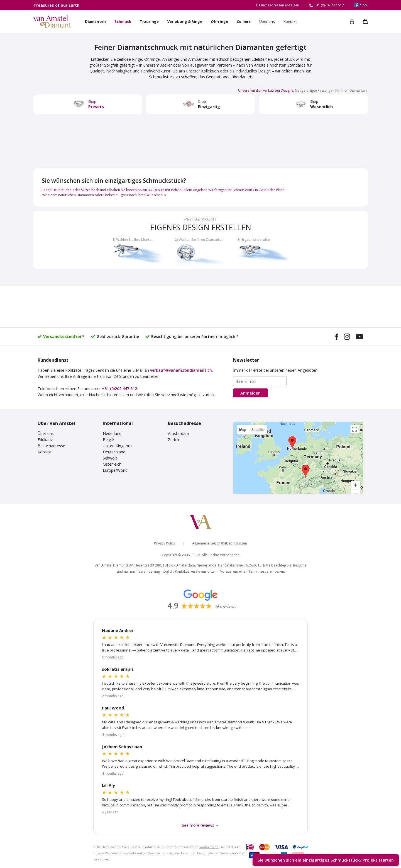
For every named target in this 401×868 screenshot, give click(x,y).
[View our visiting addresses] (298, 458)
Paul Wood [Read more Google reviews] (113, 708)
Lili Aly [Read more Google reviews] (108, 785)
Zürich (173, 440)
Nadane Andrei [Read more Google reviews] (117, 630)
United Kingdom (117, 446)
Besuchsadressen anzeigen (278, 5)
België (108, 440)
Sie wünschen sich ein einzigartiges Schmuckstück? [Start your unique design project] (326, 860)
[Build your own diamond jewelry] (200, 240)
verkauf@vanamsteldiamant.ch (181, 370)
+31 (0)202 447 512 (119, 389)
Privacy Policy (165, 543)
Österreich (112, 464)
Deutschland (114, 452)
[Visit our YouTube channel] (360, 337)
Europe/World (115, 470)
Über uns (46, 433)
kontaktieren (209, 847)
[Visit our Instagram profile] (347, 337)
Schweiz (110, 458)
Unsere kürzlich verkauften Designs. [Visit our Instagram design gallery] (266, 90)
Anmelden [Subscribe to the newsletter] (250, 393)
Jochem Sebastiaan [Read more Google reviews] (122, 747)
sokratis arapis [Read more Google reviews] (118, 669)
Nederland (112, 433)
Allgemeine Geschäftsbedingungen (220, 543)
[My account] (352, 21)
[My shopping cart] (365, 21)
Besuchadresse (51, 446)
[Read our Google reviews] (200, 599)
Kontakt (45, 452)
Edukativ (45, 440)
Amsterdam (179, 433)
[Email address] (260, 381)
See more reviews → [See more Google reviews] (200, 825)
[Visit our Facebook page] (337, 337)
